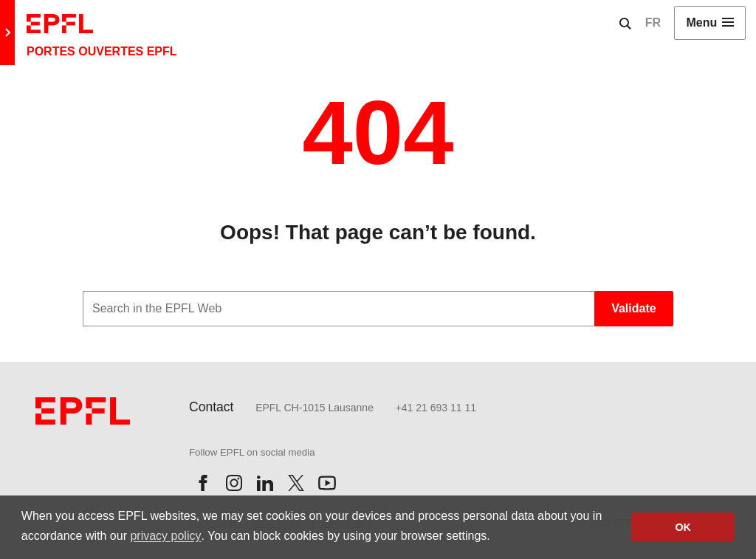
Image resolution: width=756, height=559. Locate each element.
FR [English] (653, 23)
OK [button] (683, 527)
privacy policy (165, 536)
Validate (633, 308)
